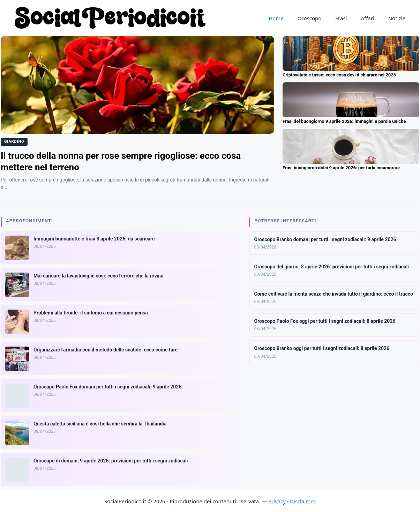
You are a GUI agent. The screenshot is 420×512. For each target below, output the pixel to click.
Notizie (397, 18)
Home (276, 18)
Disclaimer (303, 501)
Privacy (277, 501)
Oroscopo (309, 18)
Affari (367, 18)
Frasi (341, 18)
